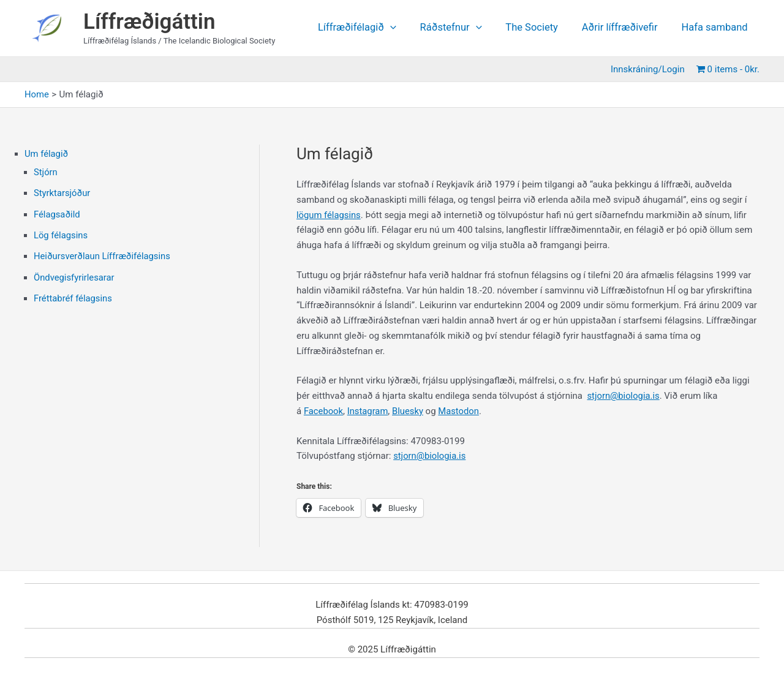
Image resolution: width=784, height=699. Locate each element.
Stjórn (46, 172)
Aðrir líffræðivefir (625, 28)
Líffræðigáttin (149, 22)
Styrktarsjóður (62, 192)
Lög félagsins (61, 234)
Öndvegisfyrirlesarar (75, 275)
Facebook (324, 411)
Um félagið (47, 154)
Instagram (369, 411)
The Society (541, 28)
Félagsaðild (57, 213)
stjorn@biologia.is (624, 396)
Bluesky (409, 411)
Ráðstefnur (463, 28)
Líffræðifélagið (373, 28)
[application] (406, 28)
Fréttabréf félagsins (73, 296)
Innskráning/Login (650, 69)
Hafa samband (716, 28)
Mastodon (461, 411)
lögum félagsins (329, 215)
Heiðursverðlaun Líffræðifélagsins (103, 255)
